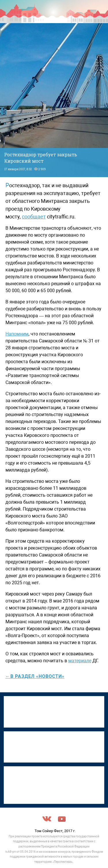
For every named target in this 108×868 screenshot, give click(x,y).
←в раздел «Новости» (35, 676)
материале (80, 661)
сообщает (34, 217)
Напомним (17, 334)
